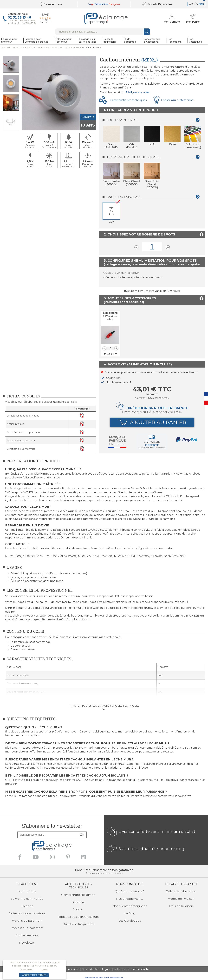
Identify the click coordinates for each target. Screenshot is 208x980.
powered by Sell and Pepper (94, 978)
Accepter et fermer (34, 975)
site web (106, 978)
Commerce (49, 48)
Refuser (45, 970)
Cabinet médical (73, 48)
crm (122, 978)
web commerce (115, 978)
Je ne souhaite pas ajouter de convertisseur (134, 277)
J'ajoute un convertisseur (122, 273)
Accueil (6, 48)
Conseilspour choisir (23, 48)
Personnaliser (27, 970)
